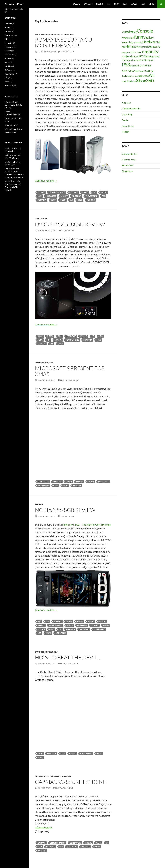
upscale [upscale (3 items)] (135, 76)
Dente (125, 120)
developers (75, 843)
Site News (54, 34)
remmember (43, 486)
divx (60, 336)
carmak (42, 843)
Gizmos (8, 31)
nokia (70, 625)
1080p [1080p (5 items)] (126, 32)
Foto (116, 4)
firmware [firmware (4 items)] (126, 38)
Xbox (80, 200)
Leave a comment (69, 380)
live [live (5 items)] (158, 47)
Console (88, 4)
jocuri (104, 192)
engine (89, 843)
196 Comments (68, 516)
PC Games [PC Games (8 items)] (146, 56)
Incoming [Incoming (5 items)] (136, 47)
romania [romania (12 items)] (144, 65)
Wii (62, 34)
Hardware (9, 35)
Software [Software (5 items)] (140, 71)
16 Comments (67, 52)
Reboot (126, 132)
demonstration (58, 843)
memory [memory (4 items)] (126, 53)
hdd (101, 336)
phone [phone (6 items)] (156, 56)
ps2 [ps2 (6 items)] (151, 60)
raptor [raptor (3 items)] (136, 66)
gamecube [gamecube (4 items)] (127, 42)
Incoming (9, 43)
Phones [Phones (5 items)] (126, 60)
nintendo (77, 196)
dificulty (52, 754)
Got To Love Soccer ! (16, 177)
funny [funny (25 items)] (140, 37)
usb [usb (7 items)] (141, 76)
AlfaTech (126, 103)
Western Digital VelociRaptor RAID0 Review (13, 105)
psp (60, 629)
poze (52, 629)
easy (63, 754)
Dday (125, 4)
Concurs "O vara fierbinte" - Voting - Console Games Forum (14, 172)
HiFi (109, 4)
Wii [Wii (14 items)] (152, 75)
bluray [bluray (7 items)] (133, 32)
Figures (100, 4)
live (40, 196)
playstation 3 (72, 340)
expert (73, 754)
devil (40, 754)
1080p (40, 336)
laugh (91, 482)
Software (84, 629)
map (40, 847)
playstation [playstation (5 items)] (143, 60)
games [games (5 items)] (135, 42)
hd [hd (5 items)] (159, 42)
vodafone (61, 633)
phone (106, 625)
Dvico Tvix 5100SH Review (70, 224)
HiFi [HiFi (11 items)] (128, 46)
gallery (58, 621)
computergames (57, 192)
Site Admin (127, 171)
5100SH (50, 336)
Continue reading (46, 181)
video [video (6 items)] (146, 76)
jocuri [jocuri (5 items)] (150, 47)
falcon (80, 482)
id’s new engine (43, 827)
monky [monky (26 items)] (151, 51)
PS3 (47, 34)
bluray (41, 192)
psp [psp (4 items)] (132, 66)
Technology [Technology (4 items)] (127, 76)
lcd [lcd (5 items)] (155, 47)
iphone (80, 621)
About (152, 4)
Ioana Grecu (128, 126)
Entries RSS (128, 165)
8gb (39, 621)
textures (86, 847)
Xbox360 (69, 34)
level (99, 754)
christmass (43, 482)
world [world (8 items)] (126, 81)
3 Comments (68, 230)
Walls (134, 4)
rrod (56, 486)
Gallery (76, 4)
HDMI (40, 340)
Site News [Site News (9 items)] (129, 71)
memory (102, 621)
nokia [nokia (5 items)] (136, 56)
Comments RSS (130, 154)
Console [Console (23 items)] (145, 31)
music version (56, 625)
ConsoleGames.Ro (131, 109)
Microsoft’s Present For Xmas (70, 371)
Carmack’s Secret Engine (71, 782)
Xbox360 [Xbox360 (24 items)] (145, 81)
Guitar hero (86, 754)
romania (42, 200)
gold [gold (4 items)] (140, 42)
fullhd (84, 336)
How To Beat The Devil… (68, 657)
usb (52, 344)
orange (95, 625)
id (107, 843)
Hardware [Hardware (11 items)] (150, 42)
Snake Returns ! (11, 125)
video (63, 200)
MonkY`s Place (15, 4)
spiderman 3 (99, 629)
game (99, 843)
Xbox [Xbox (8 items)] (133, 81)
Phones (39, 504)
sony (53, 200)
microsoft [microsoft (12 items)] (137, 52)
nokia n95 (82, 625)
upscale (42, 344)
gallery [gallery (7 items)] (150, 37)
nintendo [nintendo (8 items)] (128, 56)
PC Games (40, 776)
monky (64, 196)
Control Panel (129, 160)
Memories (9, 47)
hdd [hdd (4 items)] (124, 47)
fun (47, 621)
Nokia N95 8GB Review (65, 510)
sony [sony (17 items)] (149, 70)
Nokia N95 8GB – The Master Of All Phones (86, 525)
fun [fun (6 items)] (132, 37)
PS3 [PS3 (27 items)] (126, 65)
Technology (10, 74)
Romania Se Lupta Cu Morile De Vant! (63, 42)
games (85, 192)
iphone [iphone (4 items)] (144, 47)
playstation (92, 196)
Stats (143, 4)
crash (69, 482)
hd (93, 336)
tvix (99, 340)
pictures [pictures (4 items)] (133, 60)
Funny (8, 27)
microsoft (51, 196)
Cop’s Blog (127, 114)
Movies (44, 219)
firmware (71, 336)
